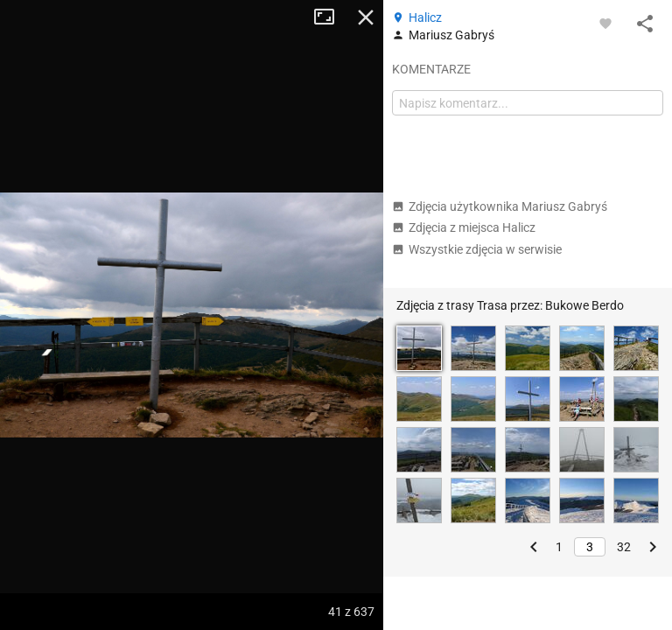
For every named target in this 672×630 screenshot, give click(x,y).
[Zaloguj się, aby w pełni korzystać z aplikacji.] (605, 23)
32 (624, 547)
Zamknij (366, 17)
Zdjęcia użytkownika (500, 206)
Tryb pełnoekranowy (331, 17)
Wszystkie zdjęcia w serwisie (477, 249)
